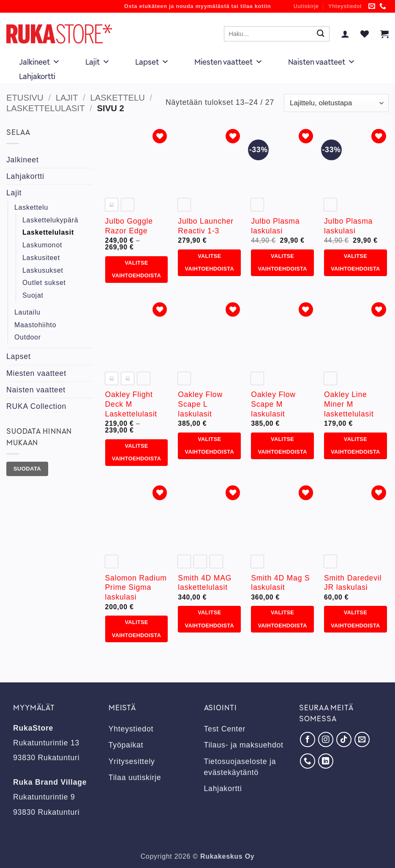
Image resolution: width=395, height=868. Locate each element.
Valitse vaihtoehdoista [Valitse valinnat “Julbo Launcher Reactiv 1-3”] (210, 263)
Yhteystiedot (345, 6)
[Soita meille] (383, 7)
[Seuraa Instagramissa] (326, 739)
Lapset (152, 62)
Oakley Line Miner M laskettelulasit (349, 404)
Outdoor (28, 337)
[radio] (112, 205)
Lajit (98, 62)
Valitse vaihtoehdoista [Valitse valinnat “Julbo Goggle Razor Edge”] (136, 269)
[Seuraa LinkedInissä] (326, 761)
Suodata (27, 469)
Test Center (225, 729)
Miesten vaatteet (229, 62)
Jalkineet (39, 62)
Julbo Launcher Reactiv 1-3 (206, 226)
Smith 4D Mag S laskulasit (280, 583)
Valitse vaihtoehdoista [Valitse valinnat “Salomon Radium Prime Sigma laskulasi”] (136, 629)
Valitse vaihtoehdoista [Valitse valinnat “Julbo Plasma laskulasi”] (282, 263)
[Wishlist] (365, 34)
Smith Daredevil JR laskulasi (353, 583)
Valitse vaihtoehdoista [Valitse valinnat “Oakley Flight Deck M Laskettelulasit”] (136, 452)
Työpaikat (126, 745)
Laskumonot (42, 245)
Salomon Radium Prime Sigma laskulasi (136, 588)
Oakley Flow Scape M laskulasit (273, 404)
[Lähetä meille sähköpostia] (372, 7)
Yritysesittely (132, 761)
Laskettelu (118, 98)
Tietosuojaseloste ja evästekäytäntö (240, 767)
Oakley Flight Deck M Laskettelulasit (131, 404)
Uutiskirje (306, 6)
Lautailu (27, 312)
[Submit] (320, 34)
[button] (345, 34)
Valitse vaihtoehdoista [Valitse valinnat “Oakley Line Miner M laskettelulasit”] (355, 446)
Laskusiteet (41, 258)
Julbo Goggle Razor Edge (129, 226)
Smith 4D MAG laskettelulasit (205, 583)
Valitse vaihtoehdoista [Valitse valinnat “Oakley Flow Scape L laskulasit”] (210, 446)
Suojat (33, 295)
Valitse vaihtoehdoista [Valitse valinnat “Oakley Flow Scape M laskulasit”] (282, 446)
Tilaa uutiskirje (135, 778)
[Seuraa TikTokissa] (344, 739)
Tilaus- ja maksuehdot (244, 745)
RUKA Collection (36, 406)
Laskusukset (43, 270)
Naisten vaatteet (322, 62)
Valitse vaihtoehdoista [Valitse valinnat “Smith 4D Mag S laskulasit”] (282, 619)
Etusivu (25, 98)
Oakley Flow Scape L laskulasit (200, 404)
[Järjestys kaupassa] (336, 103)
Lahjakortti (37, 76)
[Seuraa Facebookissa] (308, 739)
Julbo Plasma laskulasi (275, 226)
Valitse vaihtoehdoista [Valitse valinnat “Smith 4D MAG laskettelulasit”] (210, 619)
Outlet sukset (44, 283)
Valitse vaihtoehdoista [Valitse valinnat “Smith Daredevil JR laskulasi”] (355, 619)
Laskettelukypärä (50, 220)
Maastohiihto (35, 325)
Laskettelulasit (46, 108)
